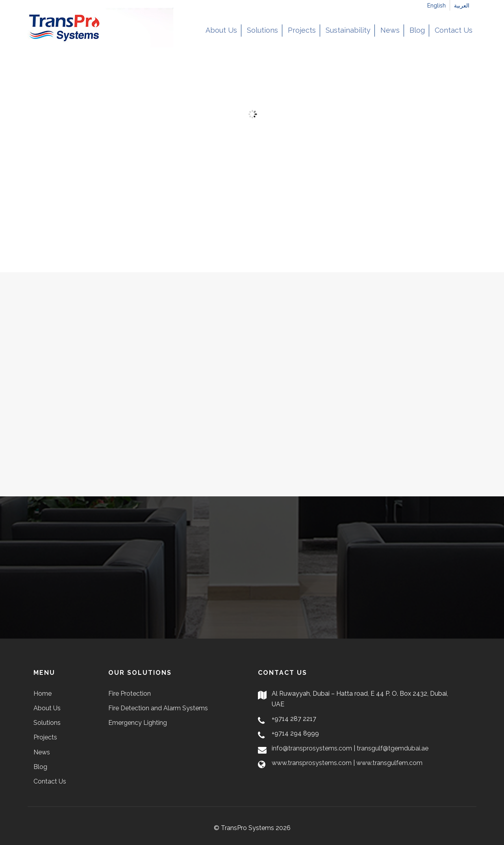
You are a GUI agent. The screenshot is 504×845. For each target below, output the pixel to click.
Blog (417, 30)
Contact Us (454, 30)
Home (43, 694)
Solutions (262, 30)
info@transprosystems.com (312, 748)
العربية (462, 6)
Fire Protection (130, 694)
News (390, 30)
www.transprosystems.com (312, 763)
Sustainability (348, 30)
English (436, 6)
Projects (302, 30)
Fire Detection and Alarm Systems (158, 708)
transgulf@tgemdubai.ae (393, 748)
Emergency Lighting (138, 723)
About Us (221, 30)
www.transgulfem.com (389, 763)
